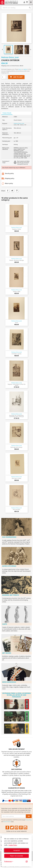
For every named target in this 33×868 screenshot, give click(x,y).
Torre (16, 323)
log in (20, 69)
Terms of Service (7, 822)
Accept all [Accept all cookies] (16, 850)
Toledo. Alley (17, 291)
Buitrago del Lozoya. (17, 447)
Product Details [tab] (7, 113)
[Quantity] (3, 77)
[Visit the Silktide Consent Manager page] (27, 862)
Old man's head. (17, 478)
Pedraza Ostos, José (19, 123)
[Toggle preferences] (9, 862)
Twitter (12, 828)
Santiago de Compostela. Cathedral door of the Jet (16, 416)
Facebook (7, 828)
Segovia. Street (17, 229)
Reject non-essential (16, 856)
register (25, 69)
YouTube (16, 828)
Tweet (12, 191)
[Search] (16, 8)
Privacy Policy (29, 820)
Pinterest (17, 191)
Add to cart (16, 77)
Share (8, 191)
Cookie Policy (13, 845)
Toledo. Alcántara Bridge (16, 260)
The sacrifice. (17, 509)
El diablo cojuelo (17, 354)
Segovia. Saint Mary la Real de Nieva (17, 385)
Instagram (25, 828)
